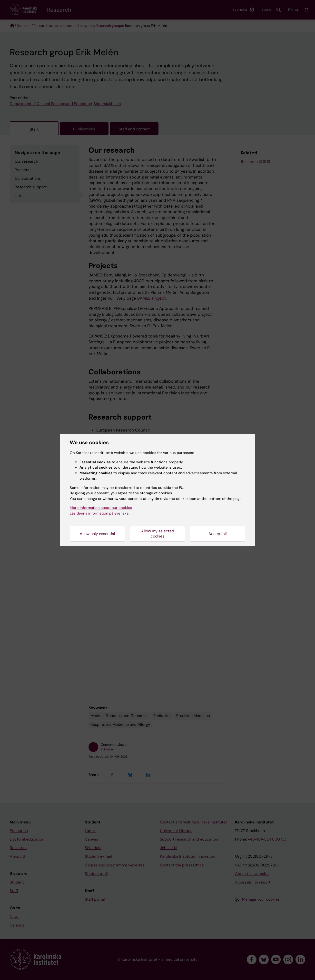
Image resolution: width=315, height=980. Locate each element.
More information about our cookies (101, 508)
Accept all (218, 534)
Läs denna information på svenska (99, 513)
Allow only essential (97, 534)
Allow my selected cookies (158, 534)
